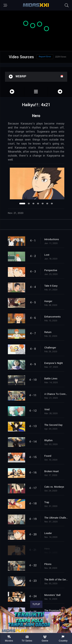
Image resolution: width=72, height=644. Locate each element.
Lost (47, 255)
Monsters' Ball (52, 595)
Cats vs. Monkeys (54, 487)
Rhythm (48, 440)
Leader (48, 533)
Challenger (50, 348)
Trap (47, 502)
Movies (9, 639)
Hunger (48, 301)
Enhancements (53, 317)
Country (63, 639)
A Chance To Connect (56, 394)
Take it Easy (51, 286)
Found (48, 456)
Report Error (45, 57)
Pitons (48, 564)
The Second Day (53, 425)
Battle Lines (51, 379)
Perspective (51, 270)
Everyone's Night (54, 363)
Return (48, 332)
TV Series (27, 639)
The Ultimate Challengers (56, 518)
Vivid (47, 410)
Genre (45, 639)
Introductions (52, 239)
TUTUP (36, 604)
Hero (47, 549)
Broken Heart (52, 471)
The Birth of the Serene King (56, 580)
